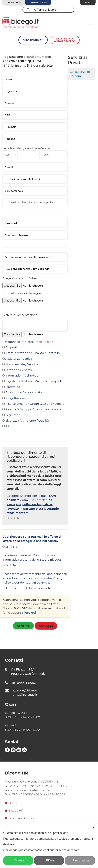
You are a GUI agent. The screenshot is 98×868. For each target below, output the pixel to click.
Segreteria (13, 415)
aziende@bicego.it (26, 690)
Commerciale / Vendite (22, 364)
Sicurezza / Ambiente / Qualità (27, 420)
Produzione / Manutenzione (25, 392)
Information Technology (23, 375)
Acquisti (11, 347)
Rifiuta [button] (49, 860)
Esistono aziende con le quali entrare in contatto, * (33, 504)
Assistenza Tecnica (19, 359)
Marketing (13, 387)
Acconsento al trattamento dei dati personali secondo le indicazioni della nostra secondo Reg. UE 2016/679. (35, 578)
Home (11, 803)
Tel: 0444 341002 (24, 683)
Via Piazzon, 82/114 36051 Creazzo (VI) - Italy (28, 672)
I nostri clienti (38, 3)
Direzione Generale (19, 370)
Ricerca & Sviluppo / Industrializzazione (33, 409)
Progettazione (16, 398)
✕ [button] (93, 828)
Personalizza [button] (80, 860)
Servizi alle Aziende (20, 818)
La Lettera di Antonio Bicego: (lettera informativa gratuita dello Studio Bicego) (32, 557)
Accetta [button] (18, 860)
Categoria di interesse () (28, 342)
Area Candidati (33, 40)
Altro (9, 426)
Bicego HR (14, 811)
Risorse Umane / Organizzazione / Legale (35, 404)
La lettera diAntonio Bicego (65, 40)
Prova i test (14, 3)
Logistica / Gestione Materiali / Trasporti (34, 381)
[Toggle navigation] (91, 23)
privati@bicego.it (25, 695)
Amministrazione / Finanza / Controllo (33, 353)
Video (88, 3)
